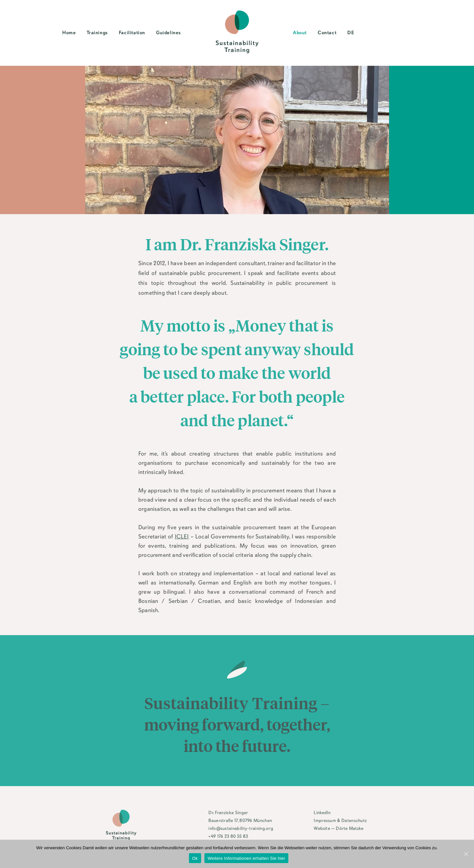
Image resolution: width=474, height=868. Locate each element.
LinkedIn (322, 813)
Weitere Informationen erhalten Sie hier (247, 858)
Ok (195, 858)
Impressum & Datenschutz (340, 821)
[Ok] (466, 854)
